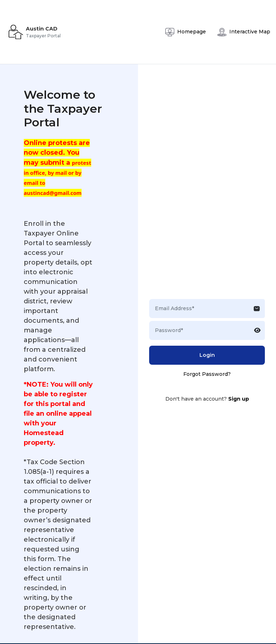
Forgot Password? (207, 374)
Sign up (239, 399)
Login (207, 355)
